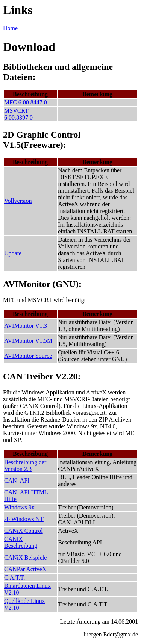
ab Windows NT (24, 519)
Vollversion (18, 201)
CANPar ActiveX (25, 569)
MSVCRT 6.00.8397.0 (18, 114)
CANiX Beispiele (25, 557)
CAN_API (17, 481)
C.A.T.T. (14, 577)
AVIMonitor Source (28, 356)
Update (13, 253)
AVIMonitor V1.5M (28, 341)
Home (10, 28)
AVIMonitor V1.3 (26, 326)
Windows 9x (19, 507)
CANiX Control (23, 531)
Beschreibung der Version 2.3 (25, 465)
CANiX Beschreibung (21, 542)
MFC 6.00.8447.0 (26, 102)
